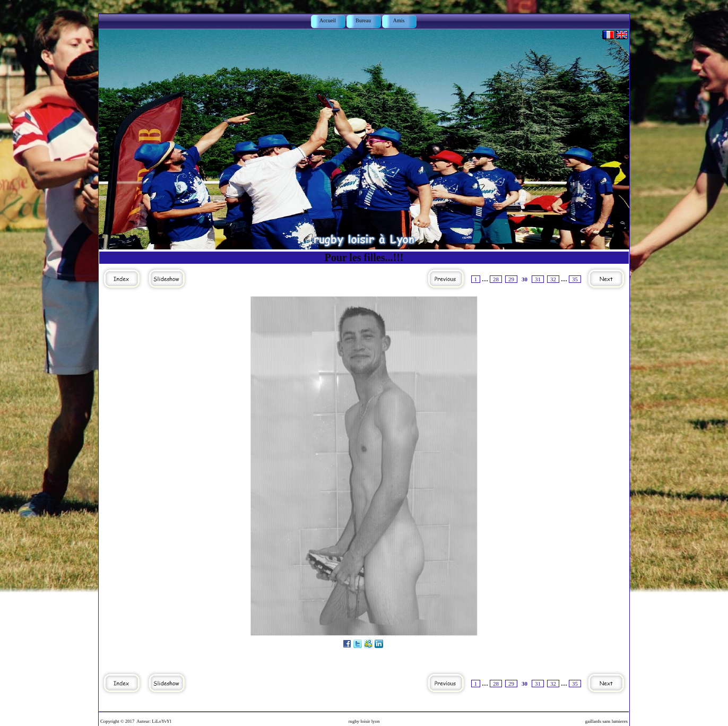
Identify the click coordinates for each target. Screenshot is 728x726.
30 (525, 279)
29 (511, 279)
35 (575, 279)
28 (496, 279)
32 (553, 279)
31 (538, 279)
